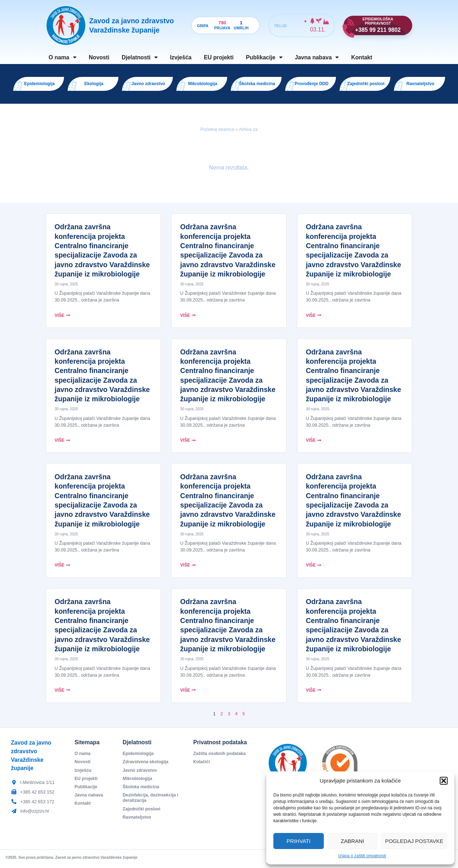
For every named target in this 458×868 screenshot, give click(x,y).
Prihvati (299, 841)
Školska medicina (142, 790)
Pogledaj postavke (414, 841)
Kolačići (202, 765)
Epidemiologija (139, 756)
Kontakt (362, 57)
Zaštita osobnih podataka (220, 756)
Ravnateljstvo (137, 822)
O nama (63, 58)
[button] (444, 781)
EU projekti (219, 57)
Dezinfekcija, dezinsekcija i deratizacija (150, 802)
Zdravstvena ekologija (147, 765)
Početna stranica (217, 132)
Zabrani (352, 841)
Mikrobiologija (138, 782)
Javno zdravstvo (140, 773)
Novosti (99, 57)
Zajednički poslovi (142, 813)
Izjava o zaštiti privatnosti (362, 856)
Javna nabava (317, 58)
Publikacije (264, 58)
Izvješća (181, 57)
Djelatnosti (140, 58)
